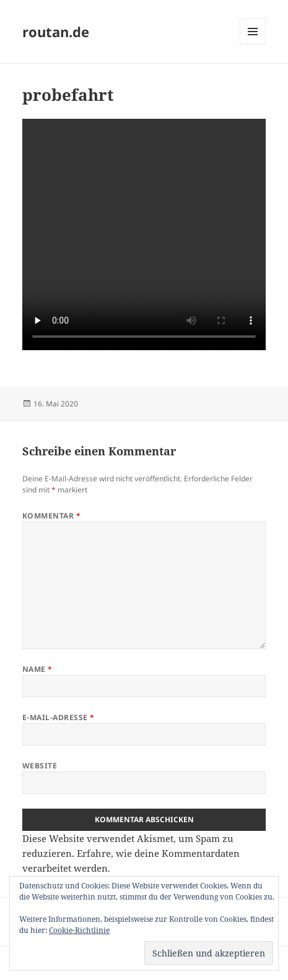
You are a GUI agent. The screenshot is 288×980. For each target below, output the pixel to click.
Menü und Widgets (253, 44)
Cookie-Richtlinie (79, 930)
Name (37, 669)
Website (40, 766)
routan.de (56, 32)
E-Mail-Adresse (59, 717)
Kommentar (51, 516)
